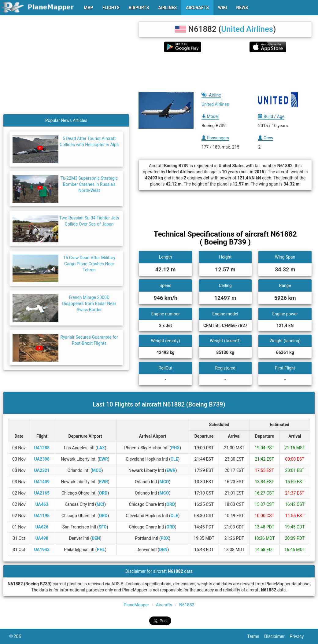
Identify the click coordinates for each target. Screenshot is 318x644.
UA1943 (42, 550)
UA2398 (42, 459)
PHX (175, 448)
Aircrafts (164, 605)
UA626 (42, 527)
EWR (104, 459)
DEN (96, 538)
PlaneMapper (137, 605)
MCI (101, 504)
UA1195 (42, 516)
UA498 (42, 538)
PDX (165, 538)
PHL (101, 550)
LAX (101, 448)
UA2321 (42, 470)
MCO (97, 470)
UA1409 (42, 482)
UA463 (42, 504)
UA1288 (42, 448)
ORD (103, 493)
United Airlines (247, 29)
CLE (174, 459)
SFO (103, 527)
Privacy (299, 636)
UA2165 (42, 493)
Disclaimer (277, 636)
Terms (256, 636)
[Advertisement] (225, 72)
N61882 (187, 605)
